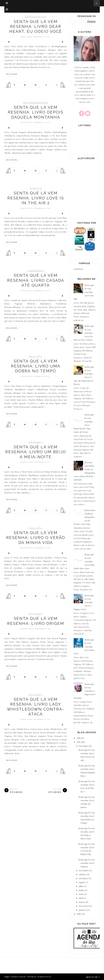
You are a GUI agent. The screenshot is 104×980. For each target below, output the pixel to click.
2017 (79, 742)
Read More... (12, 74)
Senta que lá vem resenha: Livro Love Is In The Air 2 (36, 198)
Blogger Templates (11, 977)
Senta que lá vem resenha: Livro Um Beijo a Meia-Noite (36, 452)
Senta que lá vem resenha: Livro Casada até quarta (36, 280)
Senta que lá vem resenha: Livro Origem (87, 863)
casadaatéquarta (36, 271)
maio (81, 894)
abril (81, 898)
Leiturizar (78, 269)
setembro (84, 878)
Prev (9, 42)
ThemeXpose (32, 977)
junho (82, 890)
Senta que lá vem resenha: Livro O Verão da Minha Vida (36, 538)
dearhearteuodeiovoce (36, 17)
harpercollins (36, 357)
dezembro (84, 746)
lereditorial (36, 189)
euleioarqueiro (36, 442)
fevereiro (83, 906)
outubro (83, 874)
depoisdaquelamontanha (36, 103)
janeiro (82, 910)
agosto (82, 882)
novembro (84, 870)
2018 (79, 738)
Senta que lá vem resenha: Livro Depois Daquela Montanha (36, 112)
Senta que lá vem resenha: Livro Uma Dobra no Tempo (36, 366)
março (82, 902)
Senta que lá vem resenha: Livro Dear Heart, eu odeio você (36, 26)
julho (81, 886)
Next (62, 42)
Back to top (93, 977)
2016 (79, 914)
